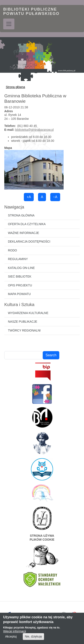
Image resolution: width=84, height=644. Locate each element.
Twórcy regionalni (24, 330)
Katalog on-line (21, 268)
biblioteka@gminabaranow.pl (34, 130)
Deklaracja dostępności (29, 241)
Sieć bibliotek (20, 276)
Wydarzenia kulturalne (28, 313)
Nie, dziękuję (33, 639)
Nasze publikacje (23, 322)
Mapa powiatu (19, 294)
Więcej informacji (15, 634)
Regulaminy (18, 259)
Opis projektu (20, 285)
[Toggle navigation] (9, 24)
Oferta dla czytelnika (27, 224)
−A (55, 197)
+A (29, 197)
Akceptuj (11, 639)
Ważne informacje (24, 233)
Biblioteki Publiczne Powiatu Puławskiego (31, 11)
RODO (12, 250)
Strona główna (15, 87)
